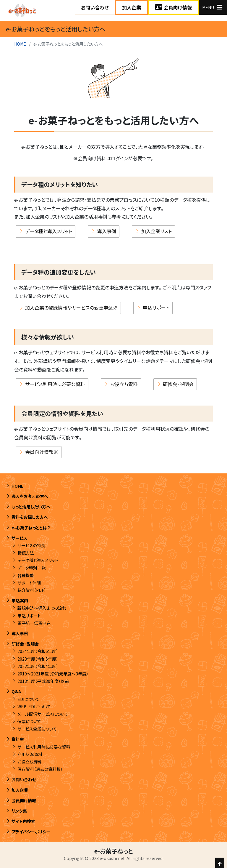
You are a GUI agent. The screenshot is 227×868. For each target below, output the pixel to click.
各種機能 (26, 575)
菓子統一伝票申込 (34, 623)
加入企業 (132, 7)
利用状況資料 (30, 754)
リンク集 (19, 811)
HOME (20, 44)
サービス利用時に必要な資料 (55, 384)
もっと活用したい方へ (31, 507)
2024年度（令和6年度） (38, 651)
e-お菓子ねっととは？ (31, 528)
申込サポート (156, 308)
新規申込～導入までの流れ (42, 608)
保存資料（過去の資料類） (40, 769)
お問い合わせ (95, 7)
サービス (19, 538)
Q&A (16, 692)
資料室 (18, 739)
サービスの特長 (31, 545)
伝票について (29, 722)
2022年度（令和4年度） (38, 666)
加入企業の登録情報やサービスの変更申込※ (71, 308)
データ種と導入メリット (49, 231)
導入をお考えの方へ (30, 496)
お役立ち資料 (124, 384)
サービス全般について (37, 729)
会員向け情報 (174, 7)
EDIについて (29, 699)
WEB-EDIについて (34, 707)
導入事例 (107, 231)
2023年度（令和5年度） (38, 659)
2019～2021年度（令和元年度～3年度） (53, 674)
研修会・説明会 (178, 384)
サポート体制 (29, 583)
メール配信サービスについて (43, 714)
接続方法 (26, 553)
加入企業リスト (157, 231)
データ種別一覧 (31, 568)
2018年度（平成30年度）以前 (43, 681)
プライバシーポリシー (31, 832)
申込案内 (20, 601)
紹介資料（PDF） (32, 590)
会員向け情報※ (42, 452)
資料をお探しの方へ (30, 517)
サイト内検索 (23, 821)
